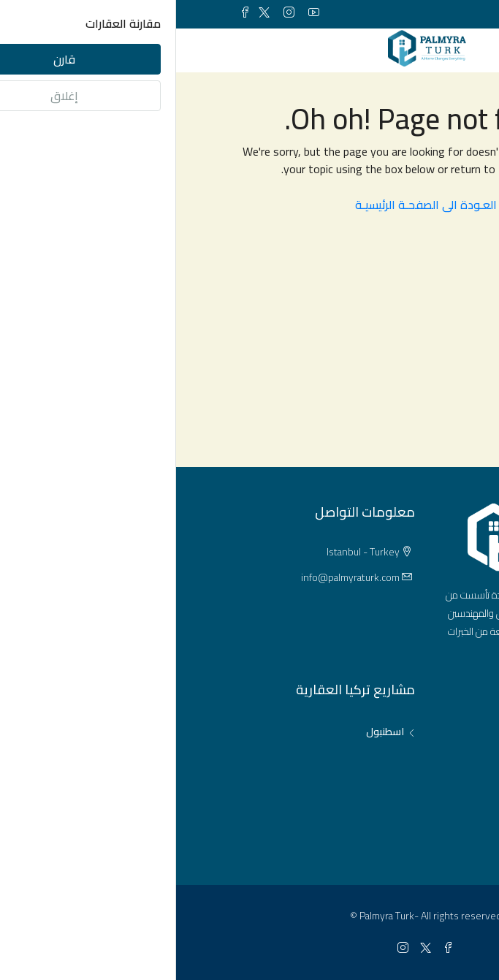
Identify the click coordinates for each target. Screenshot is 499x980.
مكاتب (411, 756)
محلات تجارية (397, 806)
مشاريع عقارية (393, 831)
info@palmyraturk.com (174, 577)
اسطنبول (209, 732)
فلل (417, 781)
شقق (413, 732)
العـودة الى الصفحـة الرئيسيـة (250, 205)
